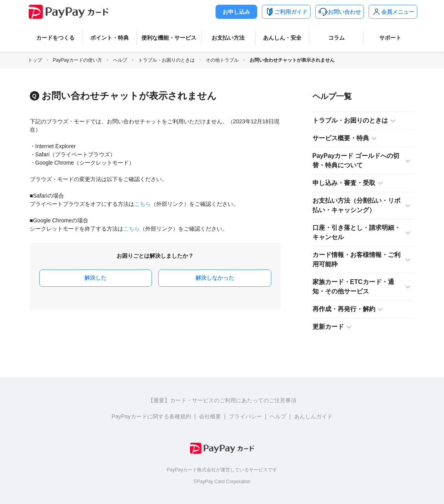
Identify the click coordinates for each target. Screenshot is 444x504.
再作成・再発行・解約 (344, 309)
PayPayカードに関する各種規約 (151, 416)
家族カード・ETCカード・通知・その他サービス (353, 287)
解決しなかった (215, 278)
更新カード (328, 327)
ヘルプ (120, 60)
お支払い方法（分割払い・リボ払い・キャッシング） (356, 205)
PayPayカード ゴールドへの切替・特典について (356, 160)
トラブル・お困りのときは (166, 60)
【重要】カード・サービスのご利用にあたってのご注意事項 (222, 400)
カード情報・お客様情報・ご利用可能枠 (356, 259)
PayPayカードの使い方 (78, 60)
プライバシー (245, 416)
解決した (95, 278)
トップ (35, 60)
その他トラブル (222, 60)
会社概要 (210, 416)
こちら (143, 204)
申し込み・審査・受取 (344, 183)
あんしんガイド (313, 416)
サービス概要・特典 (341, 138)
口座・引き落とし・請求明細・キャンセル (356, 232)
